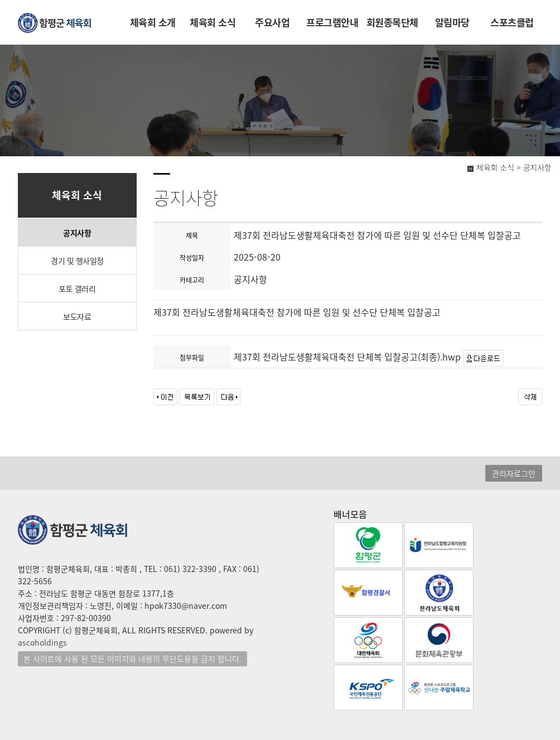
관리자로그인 (514, 473)
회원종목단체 (392, 22)
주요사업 (272, 22)
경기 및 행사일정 (77, 261)
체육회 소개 (153, 22)
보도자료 (77, 316)
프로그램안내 (332, 22)
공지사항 (77, 233)
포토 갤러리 (77, 289)
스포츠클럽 (512, 22)
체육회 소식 (213, 22)
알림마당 (452, 22)
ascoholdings (42, 642)
